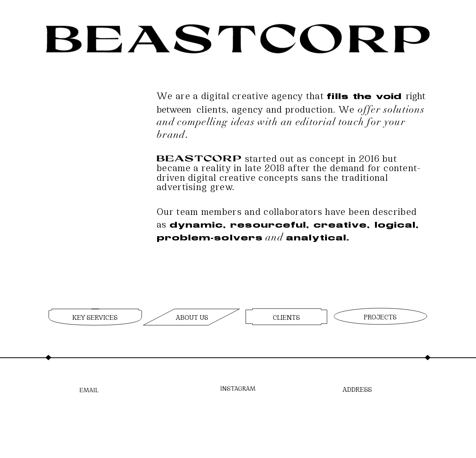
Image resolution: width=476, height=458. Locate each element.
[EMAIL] (89, 389)
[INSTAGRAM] (238, 388)
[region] (94, 317)
